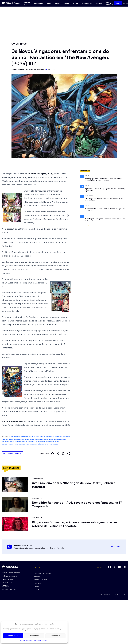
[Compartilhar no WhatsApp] (63, 454)
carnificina (24, 437)
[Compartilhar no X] (58, 454)
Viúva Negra (42, 444)
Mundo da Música (41, 580)
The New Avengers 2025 (21, 444)
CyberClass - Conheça (42, 573)
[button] (64, 624)
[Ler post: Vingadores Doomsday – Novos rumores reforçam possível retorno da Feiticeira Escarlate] (79, 524)
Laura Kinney (25, 439)
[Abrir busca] (112, 3)
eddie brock (59, 437)
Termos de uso (7, 579)
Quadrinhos (38, 3)
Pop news (108, 3)
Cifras (36, 586)
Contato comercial (9, 589)
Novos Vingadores (60, 439)
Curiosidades (87, 3)
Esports (99, 3)
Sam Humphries (20, 442)
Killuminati (16, 439)
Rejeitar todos (34, 636)
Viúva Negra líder (52, 444)
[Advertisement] (64, 24)
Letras (37, 590)
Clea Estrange (39, 437)
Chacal (31, 437)
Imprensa (5, 586)
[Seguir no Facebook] (110, 567)
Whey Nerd (38, 577)
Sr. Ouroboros (40, 442)
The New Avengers (7, 444)
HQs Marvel (67, 437)
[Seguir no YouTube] (119, 567)
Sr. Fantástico (30, 442)
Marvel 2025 (34, 439)
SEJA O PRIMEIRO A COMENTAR (13, 454)
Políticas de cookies (26, 640)
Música (75, 3)
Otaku (49, 3)
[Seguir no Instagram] (124, 567)
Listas (66, 3)
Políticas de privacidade (40, 640)
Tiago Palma (33, 444)
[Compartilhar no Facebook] (52, 454)
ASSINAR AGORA (115, 547)
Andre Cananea (18, 69)
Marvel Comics (43, 439)
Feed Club (38, 583)
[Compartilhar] (68, 454)
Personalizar (55, 636)
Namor (51, 439)
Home (18, 3)
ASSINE (118, 3)
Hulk (3, 439)
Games (58, 3)
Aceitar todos (13, 636)
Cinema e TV (27, 3)
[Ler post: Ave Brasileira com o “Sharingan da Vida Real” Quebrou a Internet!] (79, 485)
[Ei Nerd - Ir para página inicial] (9, 3)
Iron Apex (9, 439)
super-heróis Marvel (53, 442)
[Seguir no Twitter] (114, 567)
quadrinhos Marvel (8, 442)
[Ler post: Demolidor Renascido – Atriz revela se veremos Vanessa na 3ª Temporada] (79, 505)
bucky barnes (16, 437)
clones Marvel (49, 437)
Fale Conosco (7, 583)
